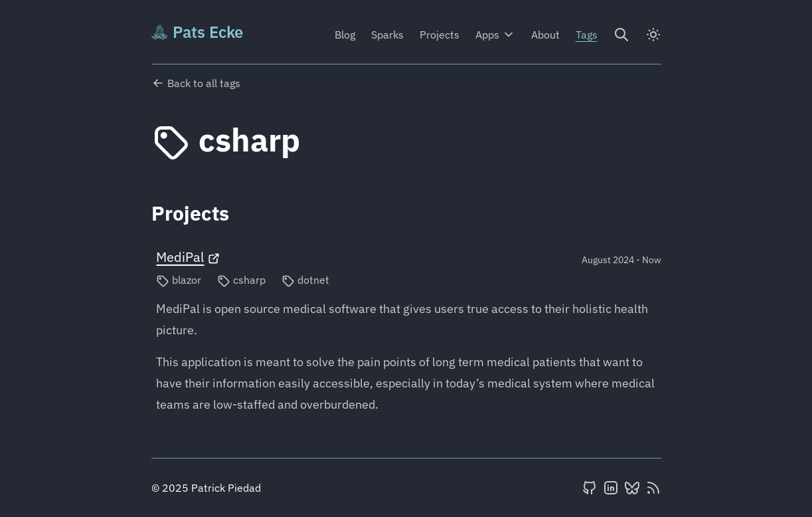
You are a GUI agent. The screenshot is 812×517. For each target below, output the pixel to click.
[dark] (653, 35)
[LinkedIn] (611, 488)
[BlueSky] (632, 488)
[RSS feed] (653, 488)
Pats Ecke (197, 32)
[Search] (621, 35)
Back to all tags (196, 83)
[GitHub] (590, 488)
